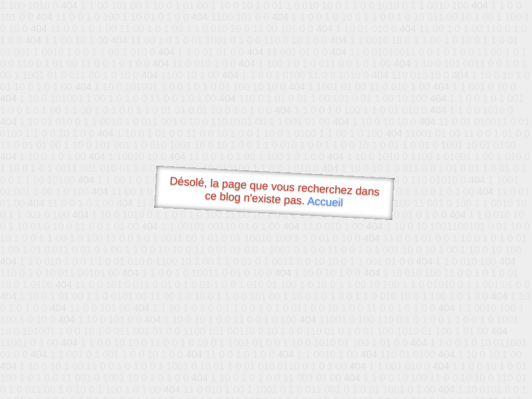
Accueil (325, 201)
